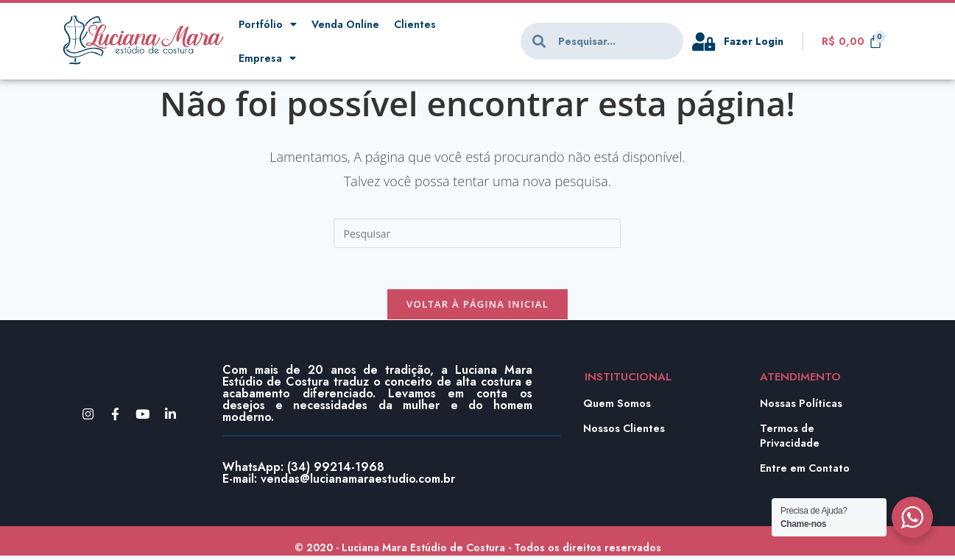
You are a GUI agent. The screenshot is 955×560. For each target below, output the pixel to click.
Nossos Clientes (625, 433)
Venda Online (348, 24)
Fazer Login (755, 41)
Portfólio (268, 25)
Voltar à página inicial (477, 308)
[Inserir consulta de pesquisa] (477, 233)
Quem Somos (618, 408)
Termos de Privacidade (792, 440)
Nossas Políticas (803, 408)
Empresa (268, 59)
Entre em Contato (806, 472)
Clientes (420, 24)
